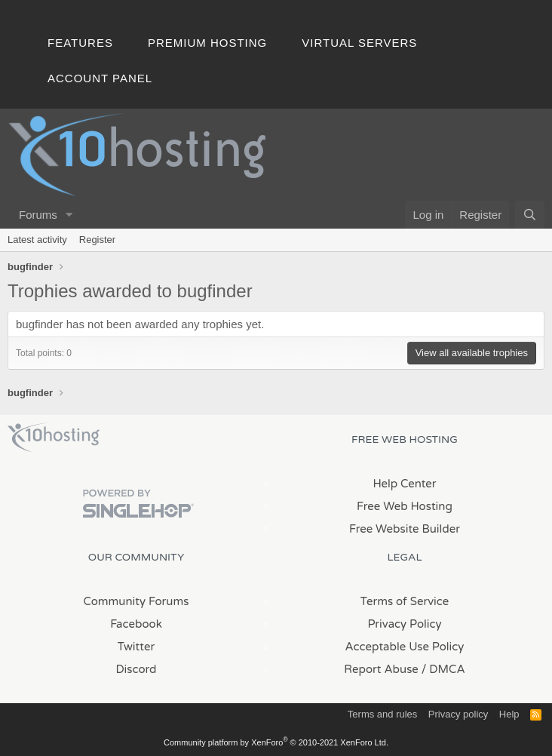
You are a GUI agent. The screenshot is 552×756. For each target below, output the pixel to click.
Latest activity (37, 240)
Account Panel (100, 78)
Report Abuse (381, 669)
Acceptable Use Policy (405, 647)
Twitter (136, 647)
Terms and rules (382, 714)
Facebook (136, 624)
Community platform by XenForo (276, 742)
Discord (136, 669)
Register (97, 240)
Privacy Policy (404, 624)
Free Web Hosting (405, 506)
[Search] (530, 215)
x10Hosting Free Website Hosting (54, 438)
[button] (69, 215)
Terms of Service (405, 601)
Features (80, 43)
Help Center (404, 484)
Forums (38, 215)
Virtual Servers (359, 43)
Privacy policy (458, 714)
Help (509, 714)
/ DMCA (443, 669)
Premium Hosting (207, 43)
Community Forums (136, 601)
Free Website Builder (405, 529)
